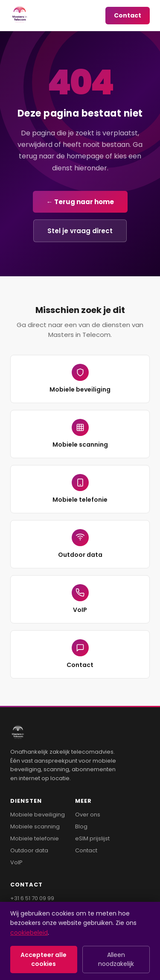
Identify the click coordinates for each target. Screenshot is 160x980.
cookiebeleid (29, 933)
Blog (81, 826)
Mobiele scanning (80, 434)
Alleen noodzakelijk (116, 959)
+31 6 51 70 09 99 (32, 898)
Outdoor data (80, 544)
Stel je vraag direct (80, 231)
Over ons (88, 815)
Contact (128, 15)
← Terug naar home (80, 202)
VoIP (80, 599)
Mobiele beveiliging (80, 379)
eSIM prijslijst (92, 838)
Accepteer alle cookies (44, 959)
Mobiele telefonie (80, 489)
